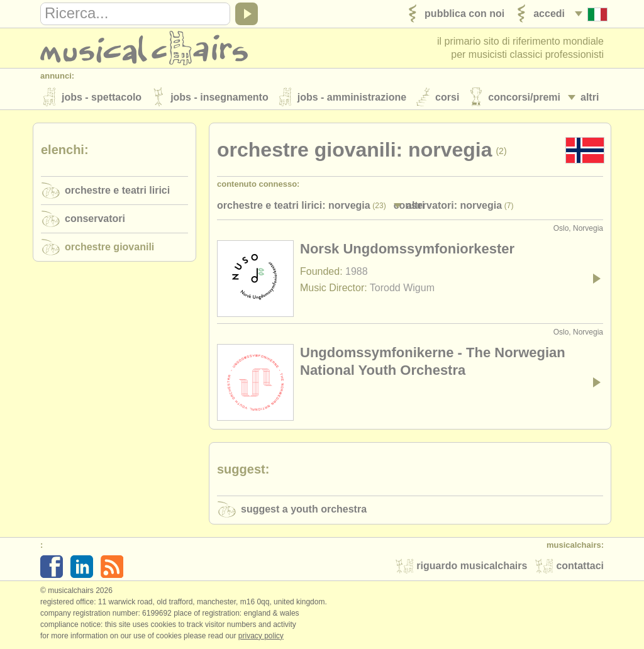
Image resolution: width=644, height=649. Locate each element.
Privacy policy (261, 636)
